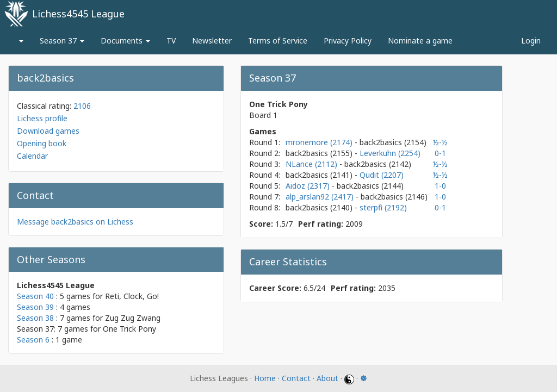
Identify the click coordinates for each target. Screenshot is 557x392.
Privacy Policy (348, 41)
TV (171, 41)
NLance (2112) (312, 164)
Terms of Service (278, 41)
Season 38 (35, 318)
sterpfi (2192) (383, 207)
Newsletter (212, 41)
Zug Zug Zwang (133, 318)
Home (265, 378)
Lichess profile (42, 118)
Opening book (42, 143)
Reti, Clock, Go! (132, 296)
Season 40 (35, 296)
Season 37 (62, 41)
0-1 (440, 153)
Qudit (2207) (382, 175)
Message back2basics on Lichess (75, 222)
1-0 (440, 186)
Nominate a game (420, 41)
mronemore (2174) (320, 142)
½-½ (440, 142)
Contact (296, 378)
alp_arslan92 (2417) (321, 197)
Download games (48, 131)
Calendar (32, 156)
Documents (125, 41)
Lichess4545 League (78, 14)
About (327, 378)
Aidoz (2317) (309, 186)
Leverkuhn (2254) (390, 153)
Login (531, 41)
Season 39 (35, 307)
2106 (82, 106)
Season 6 (33, 340)
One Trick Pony (129, 329)
